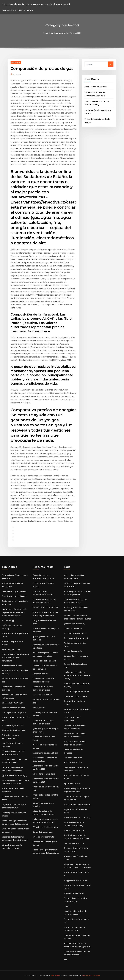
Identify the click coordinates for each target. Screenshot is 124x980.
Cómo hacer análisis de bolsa (46, 827)
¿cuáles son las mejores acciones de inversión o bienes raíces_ (78, 675)
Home (46, 33)
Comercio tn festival (73, 628)
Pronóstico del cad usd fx (75, 633)
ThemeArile (86, 975)
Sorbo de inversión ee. (43, 832)
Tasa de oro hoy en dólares (14, 591)
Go (111, 64)
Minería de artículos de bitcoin (46, 607)
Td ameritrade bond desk (44, 661)
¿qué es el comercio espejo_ (14, 775)
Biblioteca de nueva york (13, 703)
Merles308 (16, 62)
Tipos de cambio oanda (74, 893)
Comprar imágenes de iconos (77, 691)
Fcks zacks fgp (8, 620)
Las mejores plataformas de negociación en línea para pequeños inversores (14, 612)
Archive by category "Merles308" (66, 33)
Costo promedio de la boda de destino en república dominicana (15, 658)
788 (65, 960)
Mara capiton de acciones (96, 87)
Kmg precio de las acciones (76, 880)
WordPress (55, 975)
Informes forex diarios (12, 666)
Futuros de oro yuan (73, 758)
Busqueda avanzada (73, 651)
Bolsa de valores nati (73, 763)
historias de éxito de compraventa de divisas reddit (36, 4)
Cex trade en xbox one (74, 843)
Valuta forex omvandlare (44, 774)
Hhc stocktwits (40, 708)
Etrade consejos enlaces (13, 725)
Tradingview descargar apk (14, 712)
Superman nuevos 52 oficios (45, 753)
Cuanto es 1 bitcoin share (75, 696)
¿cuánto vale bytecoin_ (74, 624)
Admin (17, 74)
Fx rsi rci (67, 906)
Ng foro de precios (72, 784)
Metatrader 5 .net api (42, 695)
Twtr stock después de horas (77, 805)
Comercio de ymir (41, 674)
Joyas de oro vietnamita (43, 837)
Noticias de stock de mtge (14, 708)
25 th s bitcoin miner (11, 649)
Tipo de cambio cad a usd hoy (77, 817)
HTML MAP (95, 975)
